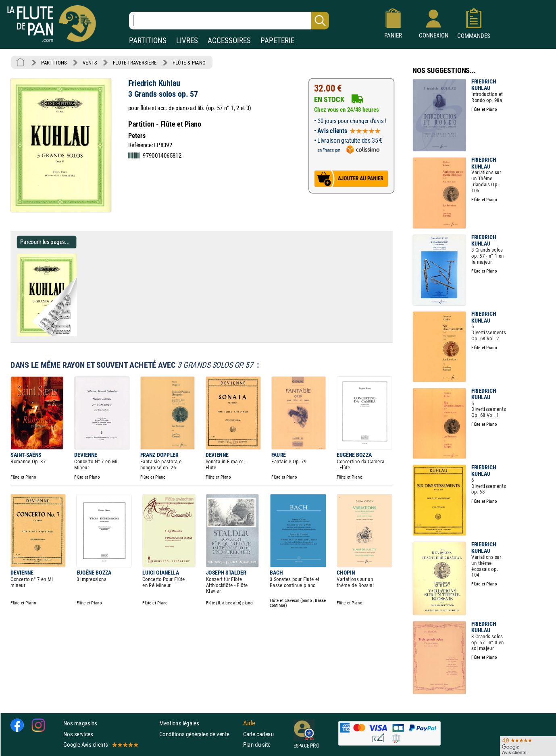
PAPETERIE (277, 41)
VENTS (90, 62)
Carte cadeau (258, 734)
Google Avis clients (100, 745)
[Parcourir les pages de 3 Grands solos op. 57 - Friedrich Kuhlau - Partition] (80, 335)
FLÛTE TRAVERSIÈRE (135, 62)
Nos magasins (80, 723)
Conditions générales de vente (199, 734)
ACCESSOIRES (229, 41)
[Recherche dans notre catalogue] (229, 21)
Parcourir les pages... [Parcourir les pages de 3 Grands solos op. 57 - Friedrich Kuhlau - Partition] (45, 242)
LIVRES (187, 41)
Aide (249, 723)
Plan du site (257, 745)
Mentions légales (179, 723)
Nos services (78, 734)
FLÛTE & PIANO (189, 62)
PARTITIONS (148, 41)
